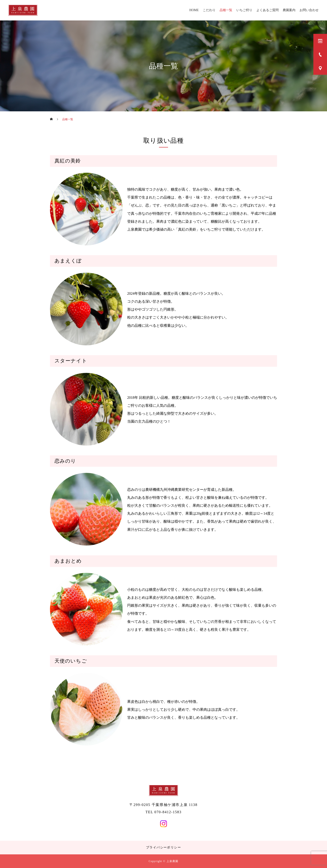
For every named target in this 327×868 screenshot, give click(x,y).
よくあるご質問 (268, 10)
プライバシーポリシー (163, 847)
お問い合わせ (309, 10)
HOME (194, 10)
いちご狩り (244, 10)
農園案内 (289, 10)
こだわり (209, 10)
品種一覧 (226, 10)
